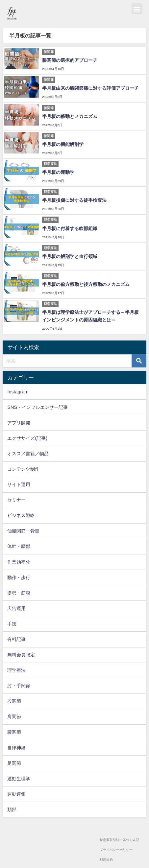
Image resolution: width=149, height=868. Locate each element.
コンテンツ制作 (23, 469)
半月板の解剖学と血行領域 (70, 256)
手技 (12, 624)
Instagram (18, 392)
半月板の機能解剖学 (63, 144)
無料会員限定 (21, 655)
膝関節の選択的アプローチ (70, 60)
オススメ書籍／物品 (28, 454)
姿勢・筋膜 (19, 593)
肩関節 (14, 716)
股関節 (14, 701)
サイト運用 (19, 484)
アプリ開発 (19, 423)
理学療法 (16, 670)
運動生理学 (19, 779)
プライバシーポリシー (116, 850)
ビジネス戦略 (21, 515)
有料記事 (16, 639)
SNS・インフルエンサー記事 (37, 407)
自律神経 (16, 748)
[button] (137, 9)
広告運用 (16, 608)
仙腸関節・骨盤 (23, 531)
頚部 (12, 809)
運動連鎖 (16, 794)
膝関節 (14, 732)
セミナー (16, 500)
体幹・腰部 (19, 546)
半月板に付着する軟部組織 (70, 228)
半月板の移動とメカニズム (70, 116)
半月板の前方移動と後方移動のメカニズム (86, 284)
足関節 (14, 763)
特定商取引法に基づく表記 (119, 840)
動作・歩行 (19, 577)
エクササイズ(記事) (27, 438)
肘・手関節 (19, 686)
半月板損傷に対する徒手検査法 (74, 200)
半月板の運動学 (58, 172)
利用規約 (106, 860)
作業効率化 (19, 562)
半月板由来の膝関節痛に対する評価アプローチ (90, 88)
